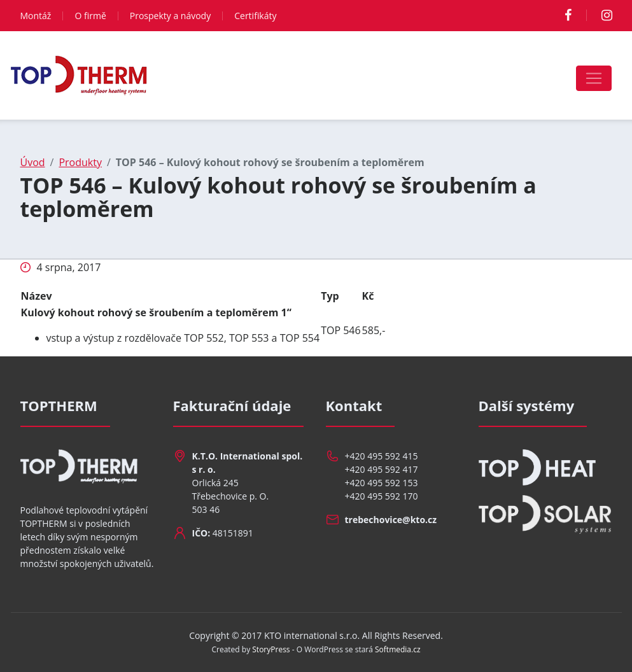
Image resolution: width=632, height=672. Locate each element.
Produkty (80, 162)
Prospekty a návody (170, 16)
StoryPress (271, 649)
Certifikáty (255, 16)
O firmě (90, 16)
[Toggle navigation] (594, 78)
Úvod (33, 162)
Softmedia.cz (398, 649)
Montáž (36, 16)
